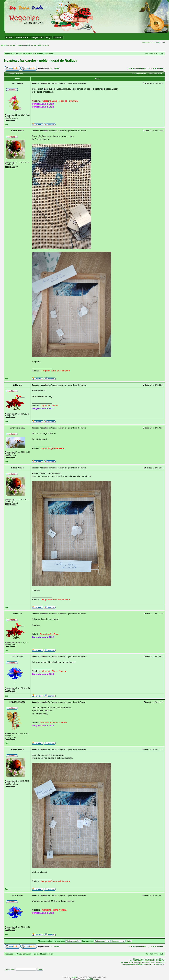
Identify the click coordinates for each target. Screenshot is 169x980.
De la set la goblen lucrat (44, 54)
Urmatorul (160, 68)
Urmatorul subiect (155, 74)
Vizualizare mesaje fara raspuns (14, 45)
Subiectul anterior (139, 74)
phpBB (74, 977)
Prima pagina (10, 54)
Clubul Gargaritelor (25, 54)
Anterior (143, 68)
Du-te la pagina (134, 68)
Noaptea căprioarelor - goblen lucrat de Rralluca (41, 61)
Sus (7, 125)
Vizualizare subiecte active (39, 45)
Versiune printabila (16, 74)
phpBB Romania (93, 979)
